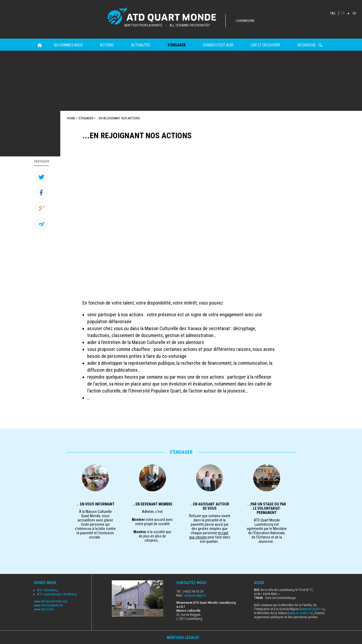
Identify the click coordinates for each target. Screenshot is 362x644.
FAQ (333, 13)
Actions (107, 45)
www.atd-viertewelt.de (48, 605)
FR (343, 13)
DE (354, 13)
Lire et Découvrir (265, 45)
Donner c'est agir (218, 45)
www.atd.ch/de (44, 609)
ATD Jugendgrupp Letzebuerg (57, 594)
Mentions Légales (183, 638)
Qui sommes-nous (68, 45)
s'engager (177, 45)
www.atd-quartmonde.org (51, 601)
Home (39, 45)
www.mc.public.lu (300, 613)
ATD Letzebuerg (47, 590)
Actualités (141, 45)
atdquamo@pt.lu (195, 596)
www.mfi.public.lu (312, 609)
